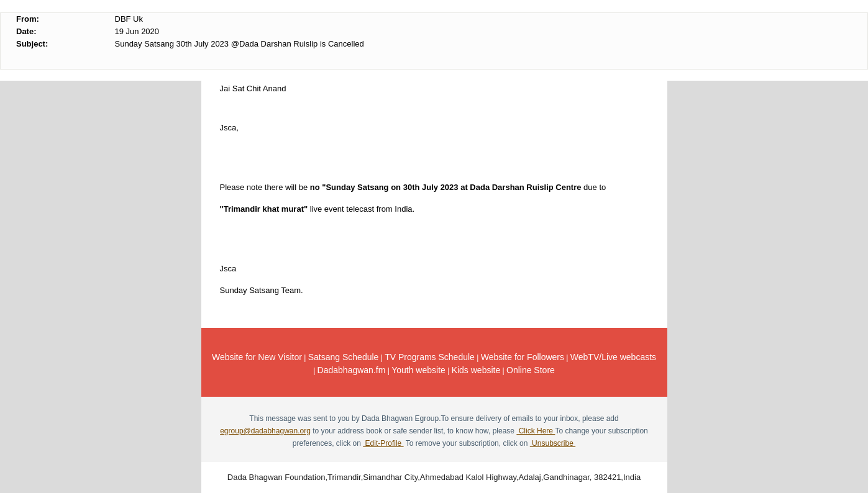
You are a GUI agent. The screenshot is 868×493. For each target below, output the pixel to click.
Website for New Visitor (257, 357)
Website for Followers (523, 357)
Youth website (418, 370)
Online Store (531, 370)
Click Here (536, 431)
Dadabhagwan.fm (352, 370)
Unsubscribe (553, 443)
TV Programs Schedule (430, 357)
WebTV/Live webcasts (613, 357)
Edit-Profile (383, 443)
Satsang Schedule (344, 357)
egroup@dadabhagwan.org (265, 431)
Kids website (476, 370)
